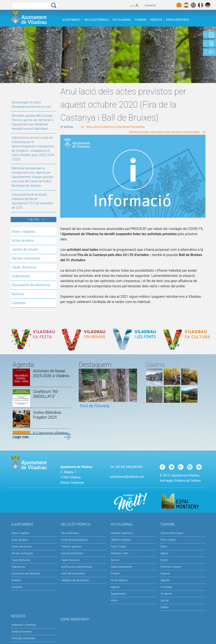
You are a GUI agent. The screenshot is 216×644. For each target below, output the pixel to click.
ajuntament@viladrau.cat (127, 477)
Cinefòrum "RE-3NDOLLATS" (46, 394)
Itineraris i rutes (120, 553)
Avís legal (166, 481)
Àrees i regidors (24, 232)
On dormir (166, 594)
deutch (208, 5)
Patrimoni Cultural (171, 567)
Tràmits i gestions (71, 547)
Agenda (115, 587)
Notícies (18, 294)
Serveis (115, 560)
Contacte (19, 303)
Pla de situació (119, 580)
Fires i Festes (118, 547)
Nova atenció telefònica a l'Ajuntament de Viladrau (115, 127)
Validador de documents (75, 580)
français (200, 5)
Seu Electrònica (96, 20)
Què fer (165, 601)
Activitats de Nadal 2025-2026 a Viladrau (51, 373)
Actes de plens (23, 240)
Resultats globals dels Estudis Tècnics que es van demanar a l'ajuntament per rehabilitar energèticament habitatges (33, 122)
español (186, 5)
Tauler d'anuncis (24, 267)
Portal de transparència (74, 540)
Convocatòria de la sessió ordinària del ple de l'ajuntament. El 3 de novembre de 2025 (33, 201)
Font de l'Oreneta (95, 406)
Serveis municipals (26, 258)
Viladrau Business (22, 632)
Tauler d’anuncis (70, 560)
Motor (114, 601)
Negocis (156, 20)
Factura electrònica (72, 553)
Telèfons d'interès (121, 540)
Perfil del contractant (73, 574)
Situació (165, 574)
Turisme (141, 20)
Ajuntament (71, 20)
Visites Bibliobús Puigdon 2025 (47, 415)
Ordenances (21, 276)
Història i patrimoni (122, 533)
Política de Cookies (188, 481)
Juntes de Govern (25, 249)
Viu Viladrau (122, 20)
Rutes (164, 547)
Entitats (115, 574)
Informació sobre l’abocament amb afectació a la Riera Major (165, 132)
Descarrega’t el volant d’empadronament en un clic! (31, 105)
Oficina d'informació (172, 533)
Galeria (165, 607)
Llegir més (21, 437)
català (179, 5)
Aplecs (164, 553)
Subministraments (121, 567)
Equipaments (118, 594)
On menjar (166, 587)
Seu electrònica (70, 533)
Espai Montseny (178, 20)
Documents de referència (31, 285)
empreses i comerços (24, 625)
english (193, 5)
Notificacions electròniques (77, 567)
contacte (150, 5)
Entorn (164, 560)
